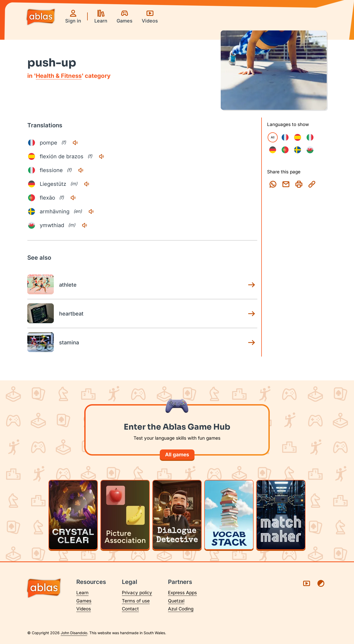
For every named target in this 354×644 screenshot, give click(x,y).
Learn (82, 593)
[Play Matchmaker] (281, 515)
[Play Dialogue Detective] (177, 515)
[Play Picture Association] (125, 515)
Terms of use (136, 601)
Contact (130, 609)
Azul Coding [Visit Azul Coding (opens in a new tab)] (181, 609)
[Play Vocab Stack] (229, 515)
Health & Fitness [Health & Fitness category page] (59, 76)
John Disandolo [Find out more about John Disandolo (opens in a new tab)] (74, 633)
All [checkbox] (273, 137)
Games (84, 601)
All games (177, 455)
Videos (84, 609)
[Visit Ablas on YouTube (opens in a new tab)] (307, 583)
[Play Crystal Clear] (73, 515)
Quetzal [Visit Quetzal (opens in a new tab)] (176, 601)
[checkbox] (285, 137)
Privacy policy (137, 593)
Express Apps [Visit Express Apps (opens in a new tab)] (182, 593)
